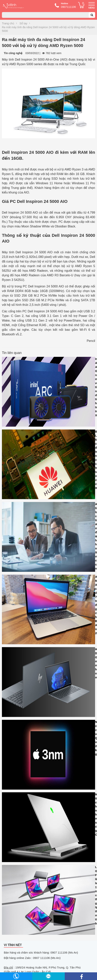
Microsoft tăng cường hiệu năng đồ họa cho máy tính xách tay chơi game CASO (48, 828)
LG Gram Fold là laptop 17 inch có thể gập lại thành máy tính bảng (48, 901)
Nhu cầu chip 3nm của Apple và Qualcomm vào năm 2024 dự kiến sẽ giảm (48, 756)
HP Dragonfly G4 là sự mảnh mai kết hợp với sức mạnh (48, 683)
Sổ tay (23, 23)
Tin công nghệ (13, 53)
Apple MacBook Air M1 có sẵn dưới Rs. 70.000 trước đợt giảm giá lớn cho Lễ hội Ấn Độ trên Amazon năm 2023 (48, 611)
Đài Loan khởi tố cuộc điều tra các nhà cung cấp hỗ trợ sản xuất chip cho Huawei (48, 465)
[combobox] (48, 15)
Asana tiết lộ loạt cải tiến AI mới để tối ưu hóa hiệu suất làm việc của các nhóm (48, 538)
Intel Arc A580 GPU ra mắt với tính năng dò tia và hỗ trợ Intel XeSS (48, 393)
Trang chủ (8, 23)
